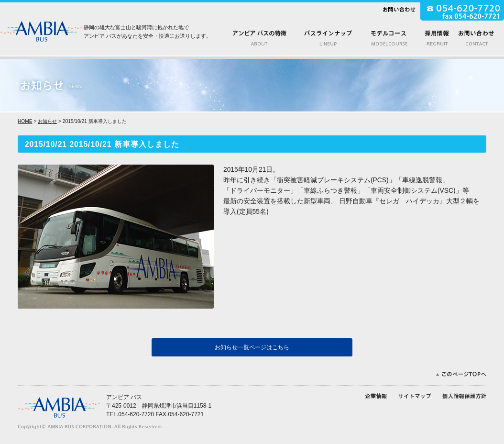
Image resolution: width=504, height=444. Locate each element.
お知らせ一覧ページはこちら (252, 347)
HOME (25, 121)
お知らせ (47, 121)
